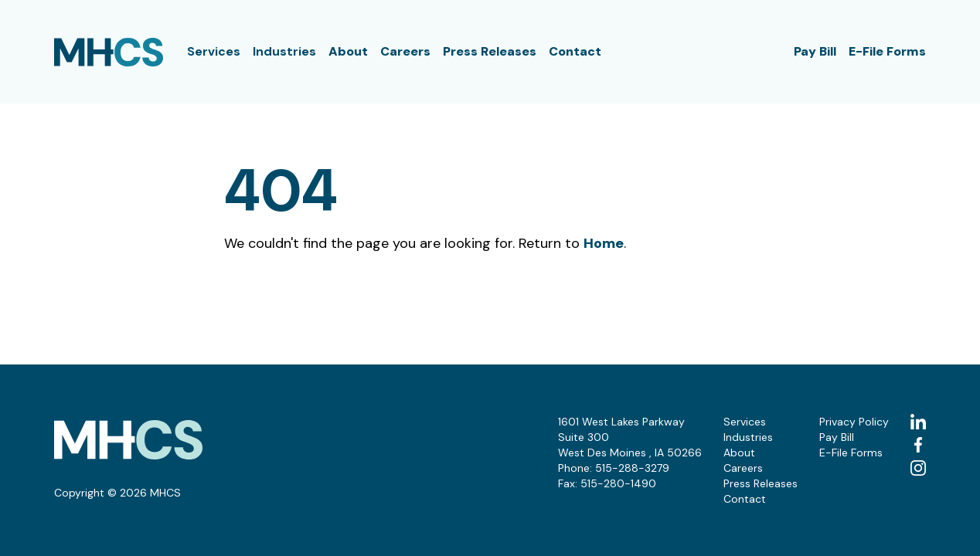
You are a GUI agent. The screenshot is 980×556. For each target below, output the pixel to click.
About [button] (348, 51)
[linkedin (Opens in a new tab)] (918, 422)
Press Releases (490, 51)
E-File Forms (887, 51)
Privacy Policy (854, 422)
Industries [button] (284, 51)
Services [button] (214, 51)
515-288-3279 (632, 468)
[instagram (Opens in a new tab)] (918, 468)
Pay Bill (815, 51)
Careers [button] (405, 51)
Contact (575, 51)
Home (604, 243)
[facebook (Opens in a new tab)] (918, 445)
